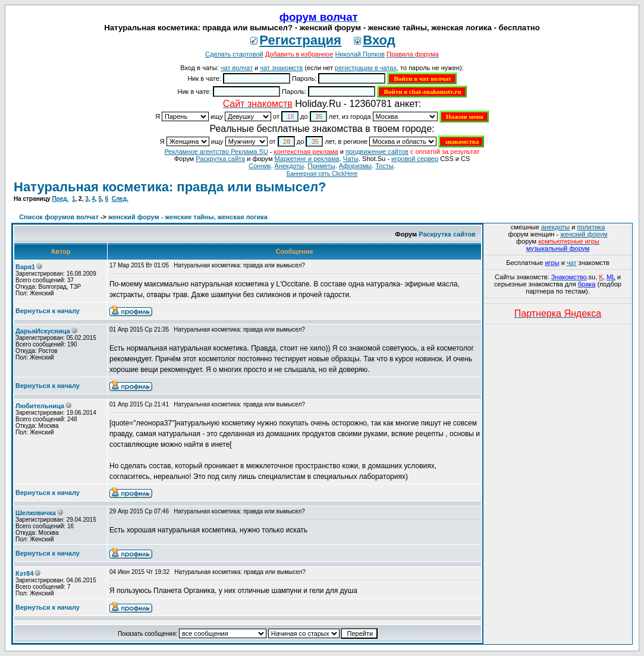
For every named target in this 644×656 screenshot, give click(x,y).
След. (120, 199)
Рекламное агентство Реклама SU (216, 152)
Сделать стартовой (234, 54)
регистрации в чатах (366, 68)
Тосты (384, 166)
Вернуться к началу (48, 311)
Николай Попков (360, 54)
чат (572, 263)
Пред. (60, 199)
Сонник (260, 166)
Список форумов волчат (59, 217)
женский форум (584, 234)
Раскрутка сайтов (447, 234)
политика (591, 227)
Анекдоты (290, 166)
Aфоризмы (355, 166)
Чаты (351, 159)
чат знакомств (281, 68)
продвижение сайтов (377, 152)
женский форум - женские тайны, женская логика (188, 217)
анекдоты (555, 227)
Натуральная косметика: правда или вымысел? (170, 187)
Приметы (321, 166)
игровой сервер (415, 159)
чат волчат (237, 68)
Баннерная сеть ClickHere (322, 174)
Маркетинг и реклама (307, 159)
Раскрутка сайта (220, 159)
